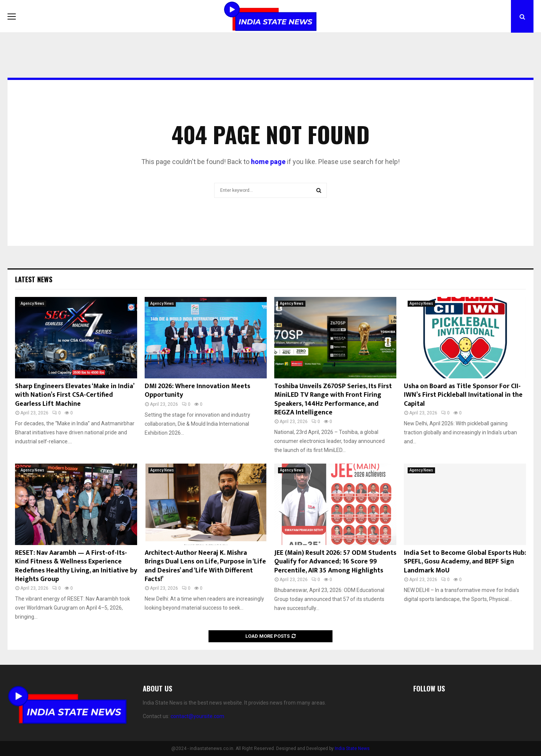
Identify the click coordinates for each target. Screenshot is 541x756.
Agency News (32, 303)
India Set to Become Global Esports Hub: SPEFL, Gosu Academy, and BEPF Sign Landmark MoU (465, 562)
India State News (352, 748)
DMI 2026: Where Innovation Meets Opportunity (197, 391)
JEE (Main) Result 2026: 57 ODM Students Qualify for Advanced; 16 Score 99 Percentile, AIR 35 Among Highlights (335, 562)
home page (268, 162)
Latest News (34, 279)
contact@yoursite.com (197, 716)
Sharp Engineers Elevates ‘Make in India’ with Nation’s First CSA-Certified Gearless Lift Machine (74, 395)
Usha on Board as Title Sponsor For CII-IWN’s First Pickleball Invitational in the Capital (463, 395)
